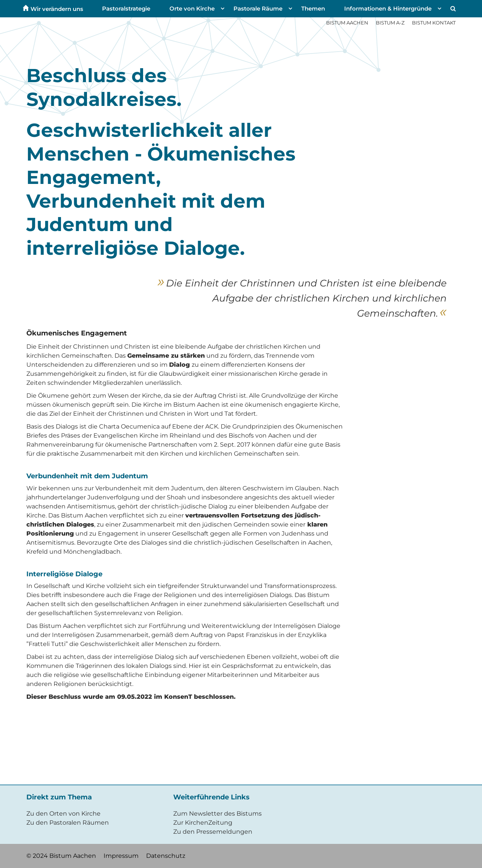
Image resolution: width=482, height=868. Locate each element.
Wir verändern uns (57, 8)
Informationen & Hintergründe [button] (388, 8)
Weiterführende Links (211, 797)
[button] (452, 9)
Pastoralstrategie (126, 8)
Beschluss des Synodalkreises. (104, 87)
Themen (313, 8)
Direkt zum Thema (59, 797)
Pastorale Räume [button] (258, 8)
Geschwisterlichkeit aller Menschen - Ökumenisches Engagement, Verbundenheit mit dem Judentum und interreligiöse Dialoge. (161, 189)
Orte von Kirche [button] (192, 8)
